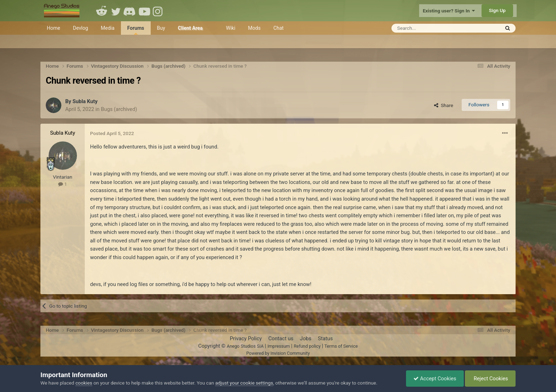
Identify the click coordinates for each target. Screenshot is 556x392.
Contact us (281, 338)
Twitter (116, 11)
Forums (136, 30)
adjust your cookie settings (244, 383)
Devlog (81, 28)
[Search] (428, 28)
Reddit (102, 11)
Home (54, 28)
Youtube (144, 11)
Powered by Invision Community (278, 353)
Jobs (306, 338)
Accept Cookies (435, 379)
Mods (254, 28)
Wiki (230, 28)
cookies (84, 383)
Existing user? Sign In (449, 11)
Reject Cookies (490, 379)
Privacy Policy (246, 338)
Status (326, 338)
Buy (161, 28)
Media (108, 28)
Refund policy (307, 346)
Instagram (159, 11)
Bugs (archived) (119, 109)
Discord (130, 11)
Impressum (279, 346)
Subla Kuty (85, 101)
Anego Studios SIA (245, 346)
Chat (279, 28)
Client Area (190, 28)
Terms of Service (341, 346)
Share (444, 105)
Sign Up (497, 10)
